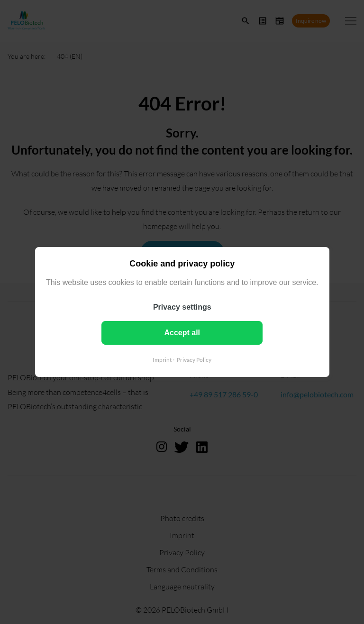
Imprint (162, 360)
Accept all (182, 333)
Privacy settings (182, 307)
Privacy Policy (194, 360)
